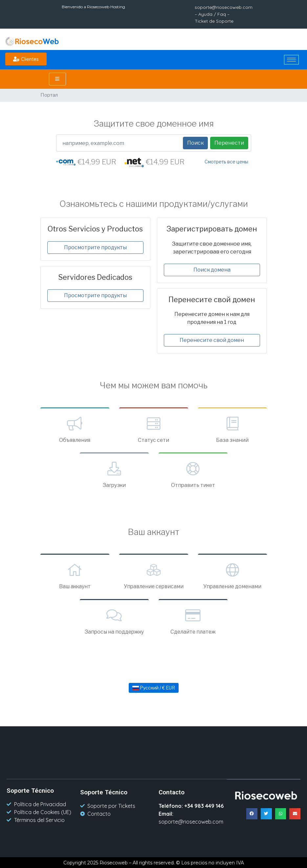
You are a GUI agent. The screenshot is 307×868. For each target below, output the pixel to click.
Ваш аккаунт (75, 575)
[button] (26, 59)
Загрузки (114, 474)
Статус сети (154, 429)
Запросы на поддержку (114, 620)
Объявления (75, 429)
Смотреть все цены (226, 162)
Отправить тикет (193, 474)
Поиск (195, 143)
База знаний (232, 429)
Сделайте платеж (193, 620)
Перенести (229, 143)
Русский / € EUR (154, 687)
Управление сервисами (154, 575)
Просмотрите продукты (95, 247)
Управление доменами (232, 575)
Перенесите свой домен (212, 340)
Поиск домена (212, 270)
